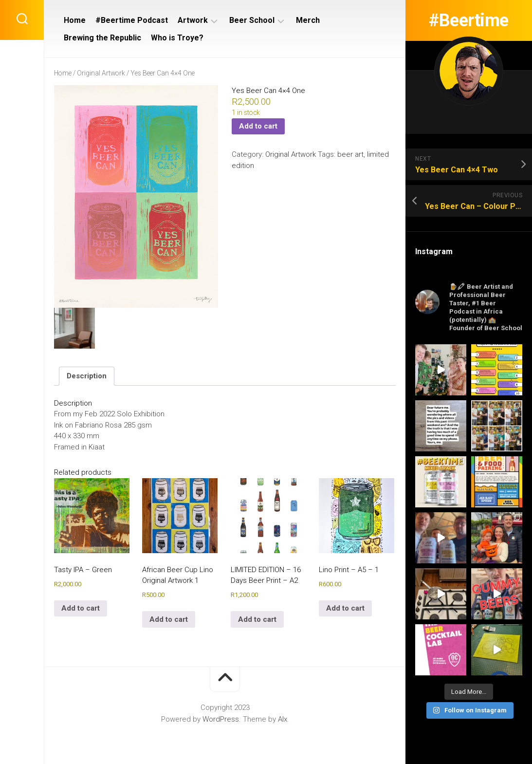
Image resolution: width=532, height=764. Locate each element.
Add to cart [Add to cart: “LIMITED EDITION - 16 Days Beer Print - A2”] (257, 619)
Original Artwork (101, 73)
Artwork (193, 20)
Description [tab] (87, 376)
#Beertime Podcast (132, 20)
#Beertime (469, 20)
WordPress (221, 719)
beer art (350, 154)
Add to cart (258, 126)
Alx (283, 719)
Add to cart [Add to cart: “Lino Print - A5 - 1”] (345, 608)
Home (75, 20)
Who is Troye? (177, 38)
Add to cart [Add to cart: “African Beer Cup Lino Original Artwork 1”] (169, 619)
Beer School (252, 20)
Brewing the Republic (102, 38)
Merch (308, 20)
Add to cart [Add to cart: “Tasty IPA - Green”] (81, 608)
